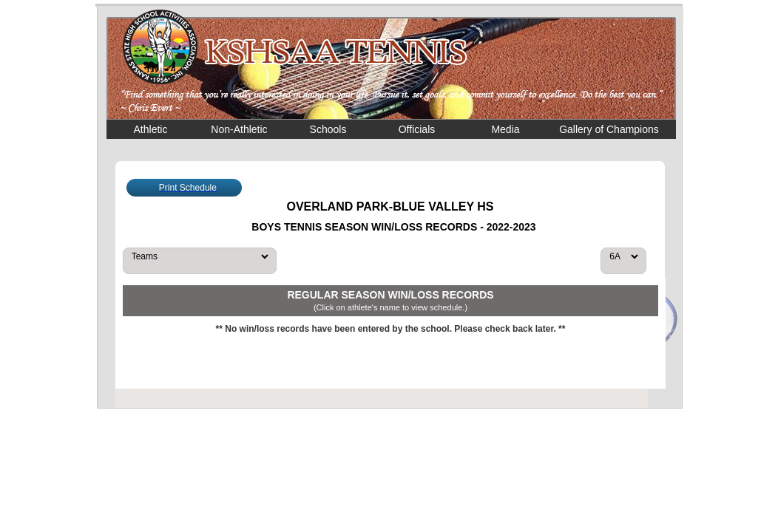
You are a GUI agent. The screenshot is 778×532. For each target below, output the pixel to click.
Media (505, 129)
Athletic (151, 129)
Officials (417, 129)
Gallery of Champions (609, 129)
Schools (328, 129)
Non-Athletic (239, 129)
